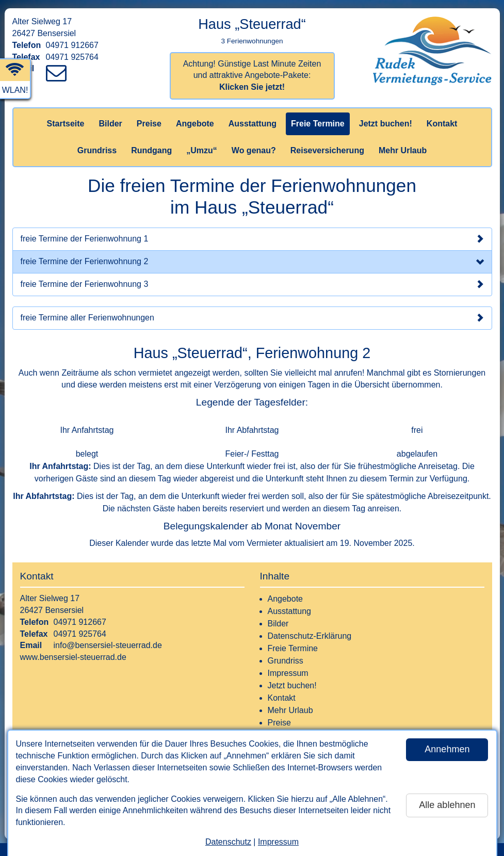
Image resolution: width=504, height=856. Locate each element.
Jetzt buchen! (386, 124)
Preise (149, 124)
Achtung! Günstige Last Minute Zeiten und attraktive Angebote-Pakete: (252, 76)
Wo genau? (254, 150)
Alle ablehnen (447, 805)
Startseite (66, 124)
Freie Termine (318, 124)
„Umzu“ (202, 150)
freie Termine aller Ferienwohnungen (252, 318)
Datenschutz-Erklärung (310, 636)
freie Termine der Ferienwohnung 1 (252, 239)
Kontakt (442, 124)
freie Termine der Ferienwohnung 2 (252, 263)
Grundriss (97, 150)
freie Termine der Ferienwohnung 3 (252, 284)
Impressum (278, 842)
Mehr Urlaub (403, 150)
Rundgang (151, 150)
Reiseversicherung (327, 150)
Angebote (195, 124)
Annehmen (447, 749)
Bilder (110, 124)
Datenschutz (228, 842)
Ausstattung (253, 124)
